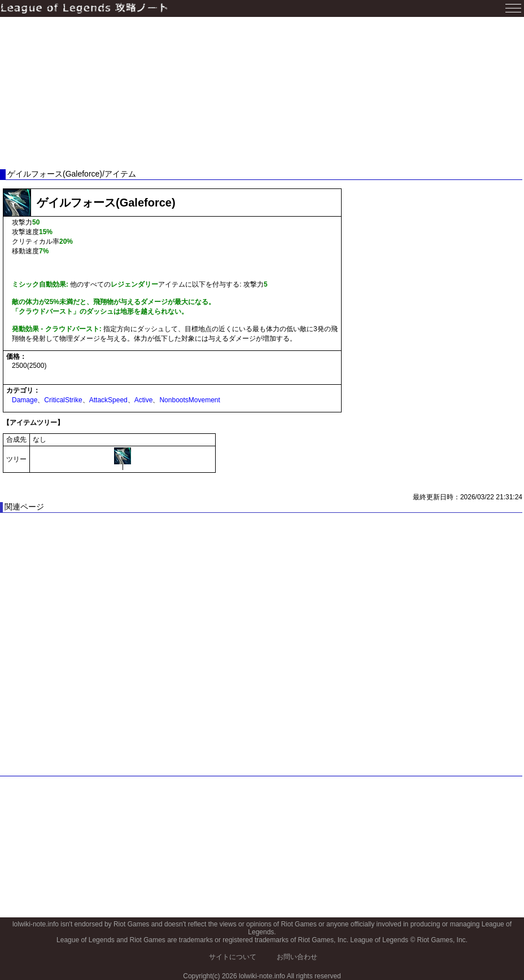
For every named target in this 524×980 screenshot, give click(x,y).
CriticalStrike (63, 400)
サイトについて (233, 957)
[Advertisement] (261, 93)
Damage (25, 400)
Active (144, 400)
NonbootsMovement (189, 400)
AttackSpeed (108, 400)
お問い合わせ (297, 957)
